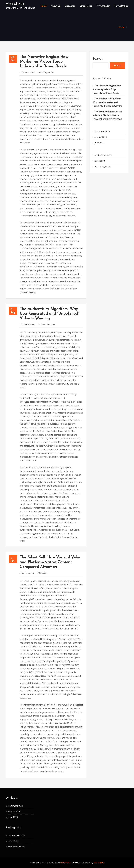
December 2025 (102, 131)
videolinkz (15, 4)
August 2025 (101, 137)
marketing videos (46, 72)
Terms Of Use (121, 6)
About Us (56, 6)
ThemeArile (99, 862)
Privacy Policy (103, 6)
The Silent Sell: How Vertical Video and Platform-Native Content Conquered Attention (51, 562)
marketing (43, 573)
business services (47, 324)
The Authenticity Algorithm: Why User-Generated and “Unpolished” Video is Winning (49, 314)
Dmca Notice (86, 6)
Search (98, 58)
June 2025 (99, 143)
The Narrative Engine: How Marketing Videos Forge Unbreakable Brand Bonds (44, 62)
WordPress (65, 862)
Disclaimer (70, 6)
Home (44, 6)
